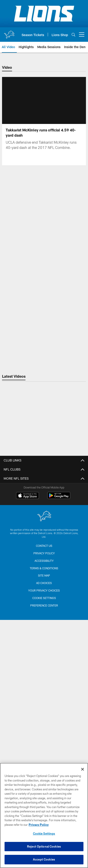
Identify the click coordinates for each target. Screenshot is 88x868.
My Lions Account (44, 608)
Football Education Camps (44, 668)
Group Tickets (44, 640)
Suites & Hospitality (44, 632)
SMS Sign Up (44, 511)
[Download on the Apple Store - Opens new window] (28, 729)
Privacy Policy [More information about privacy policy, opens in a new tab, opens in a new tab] (39, 825)
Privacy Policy (44, 519)
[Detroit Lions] (44, 750)
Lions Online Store (44, 660)
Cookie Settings (44, 833)
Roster (44, 547)
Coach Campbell (44, 571)
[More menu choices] (82, 35)
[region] (44, 815)
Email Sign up (44, 503)
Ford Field (44, 676)
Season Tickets (44, 616)
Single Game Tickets (44, 624)
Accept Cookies (44, 859)
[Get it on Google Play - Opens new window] (59, 731)
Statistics (44, 579)
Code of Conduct (44, 527)
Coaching (44, 563)
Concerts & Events (44, 692)
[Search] (73, 35)
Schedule (44, 555)
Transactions (44, 588)
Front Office (44, 487)
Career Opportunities (44, 495)
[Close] (83, 769)
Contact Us (44, 479)
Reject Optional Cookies (44, 846)
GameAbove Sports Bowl (44, 684)
